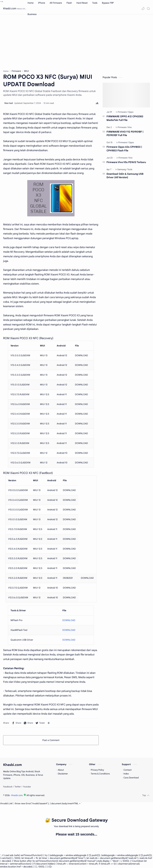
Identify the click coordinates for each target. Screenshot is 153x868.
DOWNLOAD (69, 620)
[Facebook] (8, 787)
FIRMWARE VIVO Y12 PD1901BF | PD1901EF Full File (125, 134)
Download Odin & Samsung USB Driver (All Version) (125, 176)
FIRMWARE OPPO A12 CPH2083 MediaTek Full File (125, 118)
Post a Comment (51, 740)
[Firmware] (123, 112)
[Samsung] (122, 169)
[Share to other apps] (49, 723)
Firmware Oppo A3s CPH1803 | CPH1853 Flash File (124, 149)
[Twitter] (18, 787)
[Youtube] (27, 787)
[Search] (148, 9)
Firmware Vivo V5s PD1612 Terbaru (126, 162)
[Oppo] (131, 112)
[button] (143, 9)
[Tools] (130, 169)
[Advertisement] (76, 41)
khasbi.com (10, 9)
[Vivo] (130, 127)
